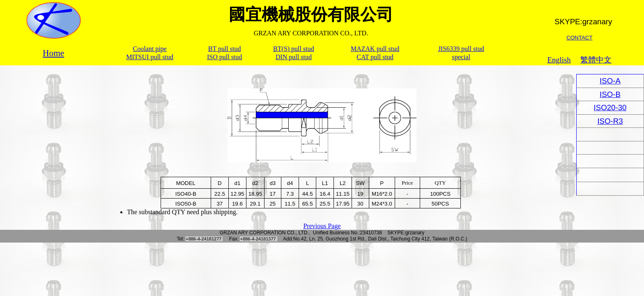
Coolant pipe (150, 49)
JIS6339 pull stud (461, 49)
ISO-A (610, 81)
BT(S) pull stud (294, 49)
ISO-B (610, 94)
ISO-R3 (610, 121)
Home (53, 53)
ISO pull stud (224, 57)
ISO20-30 (610, 108)
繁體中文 (596, 60)
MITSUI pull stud (150, 57)
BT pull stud (225, 49)
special (461, 57)
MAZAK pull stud (375, 49)
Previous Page (322, 226)
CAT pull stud (375, 57)
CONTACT (579, 38)
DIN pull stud (294, 57)
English (559, 60)
